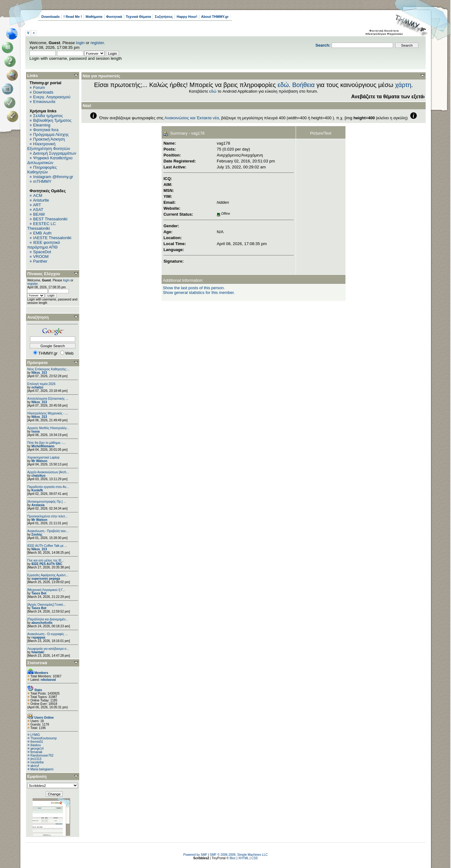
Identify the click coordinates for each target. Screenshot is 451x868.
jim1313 (36, 759)
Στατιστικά (37, 663)
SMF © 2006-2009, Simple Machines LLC (239, 855)
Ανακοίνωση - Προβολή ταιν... (48, 531)
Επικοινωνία (44, 102)
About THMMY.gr (215, 17)
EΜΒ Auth (42, 233)
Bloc (233, 858)
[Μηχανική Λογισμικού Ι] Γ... (46, 590)
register (97, 43)
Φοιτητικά (114, 17)
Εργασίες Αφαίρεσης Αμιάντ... (48, 575)
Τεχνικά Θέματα (139, 17)
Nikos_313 (39, 373)
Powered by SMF (195, 855)
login (80, 43)
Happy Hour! (187, 17)
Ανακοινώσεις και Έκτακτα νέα (192, 118)
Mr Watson (39, 461)
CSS (254, 858)
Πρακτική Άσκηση (49, 139)
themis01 (37, 742)
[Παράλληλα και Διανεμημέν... (48, 619)
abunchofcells (42, 623)
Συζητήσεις (164, 17)
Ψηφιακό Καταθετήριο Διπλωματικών (50, 160)
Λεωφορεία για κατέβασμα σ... (48, 649)
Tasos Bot (39, 593)
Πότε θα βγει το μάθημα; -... (46, 443)
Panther (40, 261)
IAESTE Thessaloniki (52, 238)
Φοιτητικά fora (46, 130)
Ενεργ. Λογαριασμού (52, 97)
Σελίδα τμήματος (48, 116)
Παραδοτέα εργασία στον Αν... (48, 487)
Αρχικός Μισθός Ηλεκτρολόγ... (48, 428)
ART (37, 205)
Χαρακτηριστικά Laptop (43, 457)
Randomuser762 (42, 755)
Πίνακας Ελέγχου (44, 274)
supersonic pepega (46, 579)
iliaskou (36, 745)
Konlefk (37, 490)
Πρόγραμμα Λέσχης (51, 134)
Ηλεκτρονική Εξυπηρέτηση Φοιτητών (49, 146)
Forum (39, 87)
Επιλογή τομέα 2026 (41, 384)
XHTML (244, 858)
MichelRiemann (43, 446)
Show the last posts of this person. (194, 288)
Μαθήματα (94, 17)
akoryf (35, 766)
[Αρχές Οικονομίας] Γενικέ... (47, 605)
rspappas (38, 637)
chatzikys (38, 476)
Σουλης (37, 534)
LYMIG (35, 735)
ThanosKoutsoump (44, 738)
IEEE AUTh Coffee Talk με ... (47, 546)
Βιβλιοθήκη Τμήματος (52, 120)
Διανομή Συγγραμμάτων (54, 153)
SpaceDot (42, 252)
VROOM (41, 257)
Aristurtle (41, 200)
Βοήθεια (303, 85)
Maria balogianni (42, 769)
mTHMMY (42, 181)
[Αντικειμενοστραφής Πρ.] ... (47, 502)
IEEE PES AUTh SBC (47, 564)
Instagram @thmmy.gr (53, 177)
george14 (37, 749)
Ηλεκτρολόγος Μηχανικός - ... (48, 413)
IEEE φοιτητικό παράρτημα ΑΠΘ (44, 245)
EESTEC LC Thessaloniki (41, 226)
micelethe (37, 762)
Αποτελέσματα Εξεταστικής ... (48, 399)
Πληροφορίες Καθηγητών (42, 170)
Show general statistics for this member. (199, 293)
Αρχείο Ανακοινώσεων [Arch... (48, 472)
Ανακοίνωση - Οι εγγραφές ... (47, 634)
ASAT (38, 210)
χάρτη (403, 85)
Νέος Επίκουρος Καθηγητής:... (48, 369)
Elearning (42, 125)
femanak (36, 752)
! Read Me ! (73, 17)
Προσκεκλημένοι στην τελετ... (47, 516)
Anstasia (38, 505)
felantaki (38, 652)
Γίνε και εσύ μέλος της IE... (46, 560)
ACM (38, 195)
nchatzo (37, 387)
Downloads (51, 17)
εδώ (283, 85)
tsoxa (35, 431)
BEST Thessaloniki (50, 219)
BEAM (39, 214)
